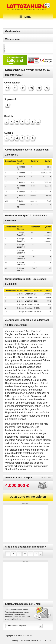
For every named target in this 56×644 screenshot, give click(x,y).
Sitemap (15, 640)
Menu (25, 17)
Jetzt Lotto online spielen (28, 497)
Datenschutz (37, 640)
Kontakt (48, 640)
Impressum (25, 640)
